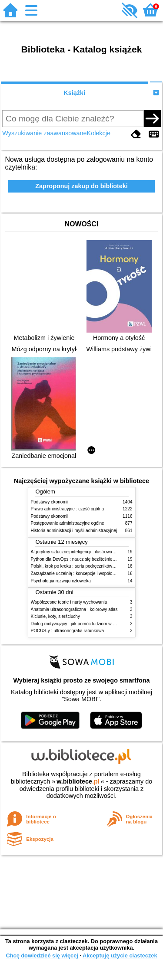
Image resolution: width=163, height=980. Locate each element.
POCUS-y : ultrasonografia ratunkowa (68, 631)
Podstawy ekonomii (50, 502)
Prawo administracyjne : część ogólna (68, 509)
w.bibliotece (78, 781)
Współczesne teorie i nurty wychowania (69, 602)
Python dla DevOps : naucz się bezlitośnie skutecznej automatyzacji (97, 559)
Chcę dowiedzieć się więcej (42, 955)
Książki (74, 93)
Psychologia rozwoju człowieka (61, 581)
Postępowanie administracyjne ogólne (68, 523)
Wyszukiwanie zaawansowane (44, 133)
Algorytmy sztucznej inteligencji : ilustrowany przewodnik (86, 552)
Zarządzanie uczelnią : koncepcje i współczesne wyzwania (88, 573)
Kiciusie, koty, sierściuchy (56, 616)
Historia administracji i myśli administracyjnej (74, 531)
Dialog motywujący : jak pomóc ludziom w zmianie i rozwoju (89, 624)
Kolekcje (99, 133)
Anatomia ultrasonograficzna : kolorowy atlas (74, 609)
